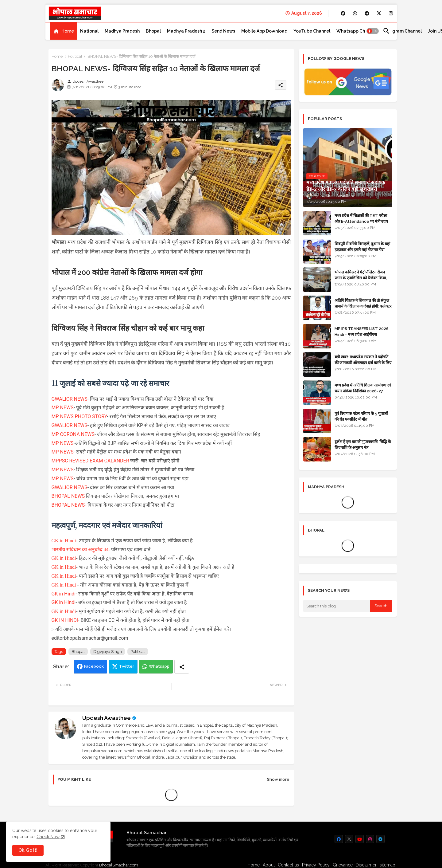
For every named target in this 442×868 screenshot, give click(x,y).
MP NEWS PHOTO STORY (79, 416)
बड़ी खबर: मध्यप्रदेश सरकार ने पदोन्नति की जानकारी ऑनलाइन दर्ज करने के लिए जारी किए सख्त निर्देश (363, 362)
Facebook (94, 666)
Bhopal (153, 31)
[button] (373, 31)
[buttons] (343, 13)
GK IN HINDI (65, 620)
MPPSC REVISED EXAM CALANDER (90, 461)
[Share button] (182, 667)
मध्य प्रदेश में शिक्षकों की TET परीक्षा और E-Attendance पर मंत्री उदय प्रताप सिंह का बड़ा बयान (361, 221)
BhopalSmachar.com (119, 865)
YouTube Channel (312, 31)
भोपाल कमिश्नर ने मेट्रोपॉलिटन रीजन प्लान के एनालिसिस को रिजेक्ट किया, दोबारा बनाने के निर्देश (361, 278)
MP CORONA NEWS (73, 434)
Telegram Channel (402, 31)
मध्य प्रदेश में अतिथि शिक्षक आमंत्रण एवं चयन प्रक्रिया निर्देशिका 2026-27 (363, 388)
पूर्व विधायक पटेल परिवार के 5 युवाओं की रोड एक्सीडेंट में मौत (361, 416)
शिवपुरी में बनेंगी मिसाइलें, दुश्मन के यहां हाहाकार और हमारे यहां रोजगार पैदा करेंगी (362, 249)
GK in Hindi (64, 541)
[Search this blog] (337, 606)
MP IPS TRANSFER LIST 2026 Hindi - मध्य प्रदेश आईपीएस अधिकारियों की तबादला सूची (362, 334)
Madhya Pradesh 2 (186, 31)
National (89, 31)
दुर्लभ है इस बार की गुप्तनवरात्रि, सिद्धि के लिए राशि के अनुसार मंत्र (363, 444)
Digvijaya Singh (108, 652)
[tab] (64, 31)
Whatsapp (159, 666)
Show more (278, 779)
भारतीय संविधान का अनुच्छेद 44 (80, 550)
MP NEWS (63, 408)
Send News (223, 31)
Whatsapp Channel (357, 31)
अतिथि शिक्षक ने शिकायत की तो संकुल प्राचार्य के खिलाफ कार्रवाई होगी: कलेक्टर (363, 303)
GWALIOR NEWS (70, 399)
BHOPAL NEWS (68, 496)
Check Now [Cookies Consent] (48, 837)
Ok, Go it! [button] (28, 850)
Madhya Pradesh (122, 31)
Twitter (127, 666)
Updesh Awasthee (107, 718)
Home (68, 31)
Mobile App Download (264, 31)
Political (75, 56)
